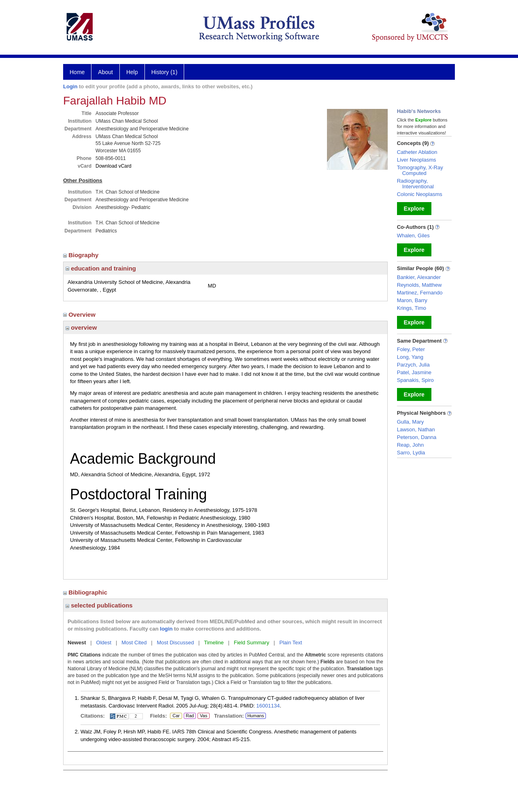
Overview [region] (80, 314)
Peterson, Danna (417, 437)
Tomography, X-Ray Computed (420, 170)
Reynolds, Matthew (419, 285)
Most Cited (134, 643)
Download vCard (114, 166)
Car (176, 716)
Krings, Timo (412, 308)
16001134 (268, 706)
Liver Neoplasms (417, 160)
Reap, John (411, 445)
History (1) (165, 72)
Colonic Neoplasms (420, 194)
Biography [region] (82, 255)
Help (132, 72)
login (166, 629)
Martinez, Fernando (420, 293)
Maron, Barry (412, 300)
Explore (414, 209)
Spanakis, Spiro (415, 380)
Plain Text (291, 643)
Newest (77, 643)
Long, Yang (410, 357)
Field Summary (252, 643)
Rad (189, 716)
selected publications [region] (99, 605)
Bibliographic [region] (86, 592)
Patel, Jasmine (414, 372)
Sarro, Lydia (411, 453)
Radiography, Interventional (415, 184)
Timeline (214, 643)
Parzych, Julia (413, 365)
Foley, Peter (411, 349)
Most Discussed (175, 643)
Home (77, 72)
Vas (203, 716)
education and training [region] (101, 268)
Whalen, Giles (413, 236)
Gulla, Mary (410, 422)
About (105, 72)
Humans (256, 716)
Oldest (104, 643)
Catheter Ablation (417, 152)
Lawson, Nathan (416, 429)
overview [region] (81, 327)
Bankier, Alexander (419, 277)
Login (70, 86)
